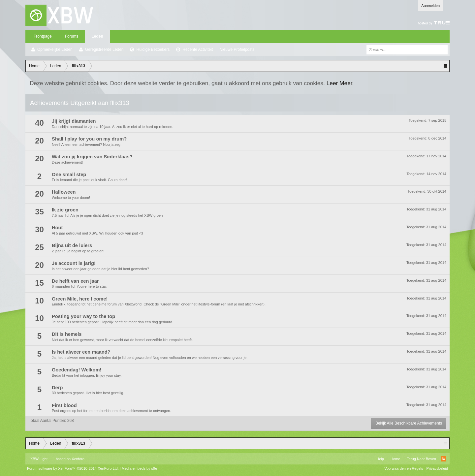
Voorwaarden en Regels (404, 468)
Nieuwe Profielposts (237, 49)
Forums (72, 36)
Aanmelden (430, 6)
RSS (444, 459)
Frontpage (43, 36)
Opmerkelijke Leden (55, 49)
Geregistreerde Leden (104, 49)
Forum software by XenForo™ (73, 468)
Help (380, 459)
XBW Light (39, 459)
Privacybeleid (437, 468)
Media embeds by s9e (140, 468)
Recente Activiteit (198, 49)
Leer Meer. (340, 83)
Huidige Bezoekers (153, 49)
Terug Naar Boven (421, 459)
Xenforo (78, 459)
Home (395, 459)
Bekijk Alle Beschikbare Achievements (409, 423)
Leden (97, 36)
